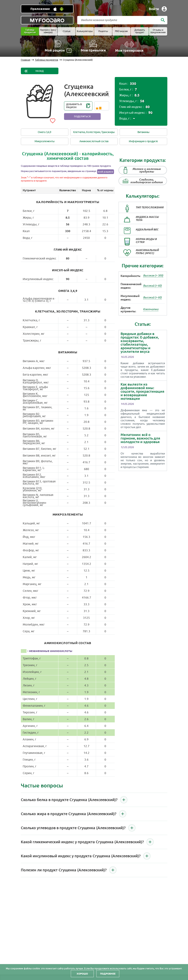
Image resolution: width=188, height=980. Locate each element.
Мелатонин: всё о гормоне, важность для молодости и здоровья (140, 438)
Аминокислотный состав (94, 141)
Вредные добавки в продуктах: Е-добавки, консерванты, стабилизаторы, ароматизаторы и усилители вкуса (140, 343)
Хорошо (82, 974)
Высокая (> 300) (153, 276)
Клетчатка (151, 309)
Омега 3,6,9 (45, 132)
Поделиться (82, 117)
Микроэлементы (45, 141)
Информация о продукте (143, 141)
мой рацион (105, 172)
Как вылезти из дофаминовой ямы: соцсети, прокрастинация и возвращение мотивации (142, 391)
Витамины (144, 132)
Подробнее (108, 974)
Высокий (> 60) (152, 286)
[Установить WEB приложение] (47, 9)
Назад (40, 71)
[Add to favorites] (53, 120)
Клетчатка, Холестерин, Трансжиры (94, 132)
